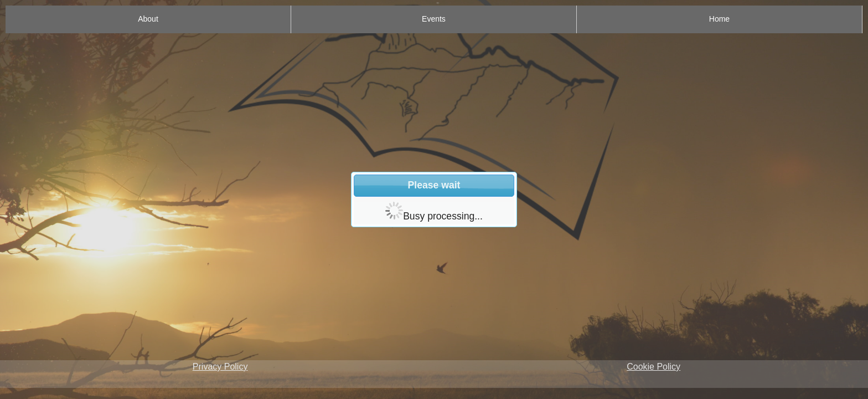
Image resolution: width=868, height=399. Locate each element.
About (148, 19)
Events (434, 19)
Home (719, 19)
